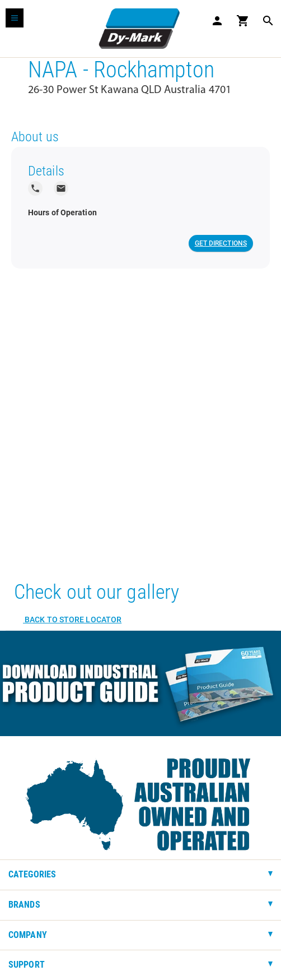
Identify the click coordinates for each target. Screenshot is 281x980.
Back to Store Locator (72, 620)
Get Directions (221, 243)
